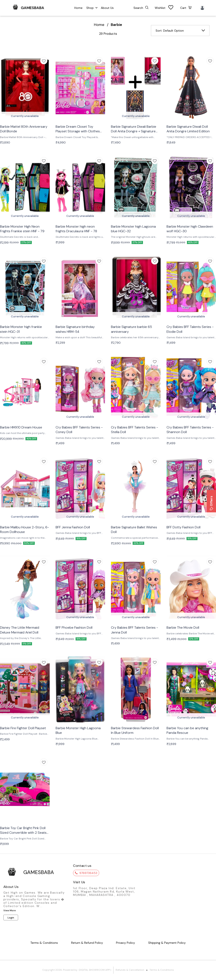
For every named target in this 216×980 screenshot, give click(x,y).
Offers (211, 503)
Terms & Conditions (162, 970)
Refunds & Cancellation (130, 970)
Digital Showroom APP (94, 970)
